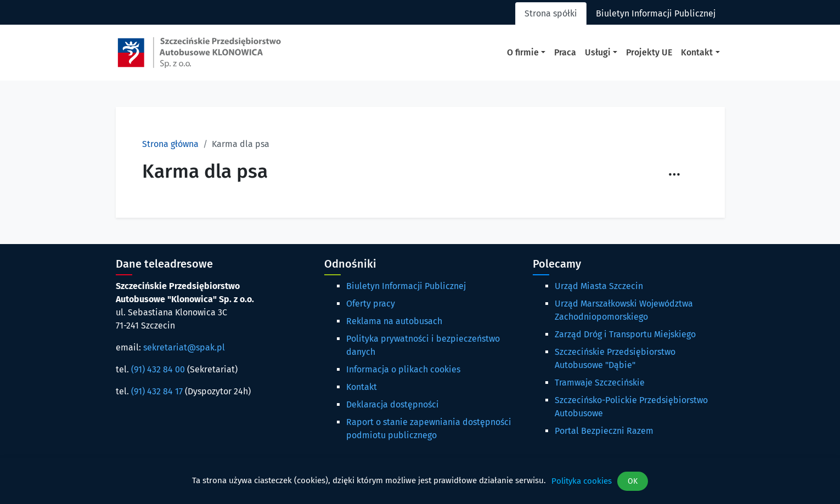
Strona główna (170, 144)
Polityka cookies (582, 481)
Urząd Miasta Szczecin (599, 286)
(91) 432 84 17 (157, 391)
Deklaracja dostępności (393, 404)
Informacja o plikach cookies (403, 369)
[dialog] (420, 481)
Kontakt (362, 387)
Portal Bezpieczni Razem (604, 431)
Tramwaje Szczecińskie (600, 383)
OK (633, 481)
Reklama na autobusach (394, 321)
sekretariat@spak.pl (184, 347)
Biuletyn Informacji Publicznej (406, 286)
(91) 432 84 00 (158, 369)
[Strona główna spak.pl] (199, 53)
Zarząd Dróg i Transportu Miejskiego (625, 334)
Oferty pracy (371, 304)
